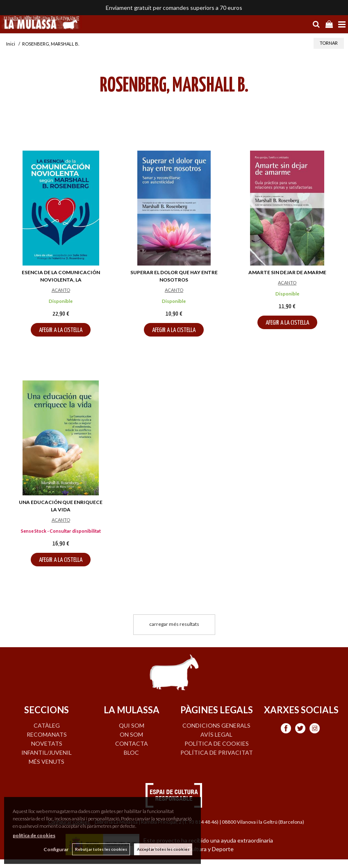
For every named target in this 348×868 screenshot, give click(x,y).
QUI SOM (132, 725)
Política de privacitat (217, 752)
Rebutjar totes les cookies (101, 849)
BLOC (131, 752)
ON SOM (131, 734)
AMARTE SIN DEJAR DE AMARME (287, 272)
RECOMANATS (47, 734)
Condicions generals (216, 725)
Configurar (56, 849)
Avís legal (216, 734)
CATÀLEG (47, 725)
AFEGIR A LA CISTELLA (61, 330)
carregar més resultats (174, 624)
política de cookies (34, 835)
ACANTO (61, 290)
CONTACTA (132, 743)
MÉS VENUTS (47, 762)
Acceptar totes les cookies (163, 849)
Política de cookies (217, 743)
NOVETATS (47, 743)
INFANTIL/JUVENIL (47, 752)
